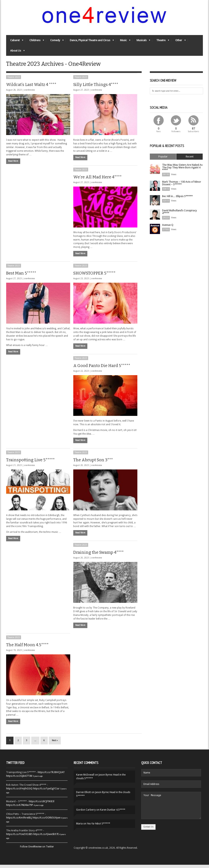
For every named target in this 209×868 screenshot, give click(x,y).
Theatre (161, 42)
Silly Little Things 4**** (96, 88)
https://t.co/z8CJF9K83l (42, 805)
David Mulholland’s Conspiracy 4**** (179, 214)
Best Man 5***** (21, 276)
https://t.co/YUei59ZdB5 (19, 837)
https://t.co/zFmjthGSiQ (19, 792)
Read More (13, 164)
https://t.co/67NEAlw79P (20, 808)
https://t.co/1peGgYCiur (46, 792)
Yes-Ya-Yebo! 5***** (99, 827)
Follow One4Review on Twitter (37, 850)
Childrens (35, 42)
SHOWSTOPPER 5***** (94, 276)
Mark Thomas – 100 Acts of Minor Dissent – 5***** (181, 186)
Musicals (141, 42)
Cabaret (15, 42)
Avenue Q (167, 227)
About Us (15, 52)
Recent (190, 160)
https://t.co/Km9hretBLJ (19, 821)
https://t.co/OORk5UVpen (47, 821)
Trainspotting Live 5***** (30, 463)
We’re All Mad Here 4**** (97, 180)
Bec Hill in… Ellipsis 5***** (177, 199)
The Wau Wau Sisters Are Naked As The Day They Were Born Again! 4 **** (182, 170)
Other (178, 42)
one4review (29, 93)
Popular (163, 160)
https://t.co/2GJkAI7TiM (19, 779)
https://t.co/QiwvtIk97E (46, 837)
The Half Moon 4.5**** (27, 648)
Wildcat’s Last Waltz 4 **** (31, 88)
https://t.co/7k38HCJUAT (51, 776)
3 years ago (38, 779)
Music (123, 42)
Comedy (55, 42)
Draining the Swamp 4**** (98, 556)
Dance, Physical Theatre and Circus (90, 42)
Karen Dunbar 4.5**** (113, 813)
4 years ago (39, 808)
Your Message (171, 811)
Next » (55, 744)
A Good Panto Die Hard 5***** (102, 369)
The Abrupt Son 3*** (93, 463)
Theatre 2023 (14, 80)
